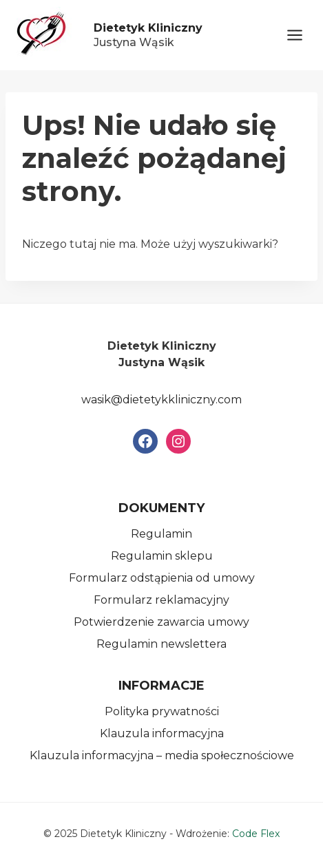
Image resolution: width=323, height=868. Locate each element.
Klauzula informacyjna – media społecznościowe (162, 755)
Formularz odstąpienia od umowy (162, 578)
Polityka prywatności (162, 711)
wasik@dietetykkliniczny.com (161, 400)
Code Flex (256, 834)
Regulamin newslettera (161, 644)
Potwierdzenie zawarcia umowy (161, 622)
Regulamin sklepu (162, 556)
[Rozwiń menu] (302, 35)
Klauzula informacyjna (162, 733)
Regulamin (161, 534)
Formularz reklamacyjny (161, 600)
